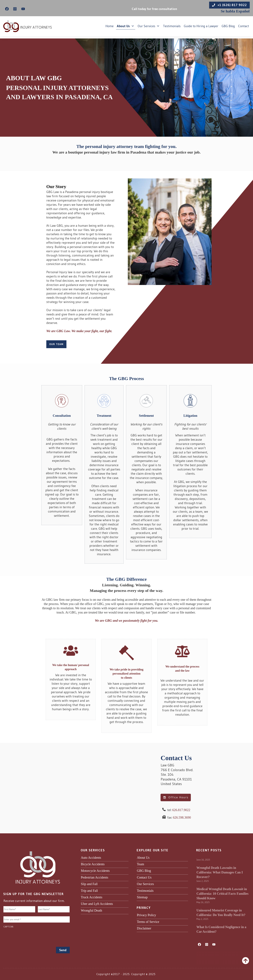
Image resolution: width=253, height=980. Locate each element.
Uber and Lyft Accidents (97, 904)
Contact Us (144, 877)
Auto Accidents (91, 858)
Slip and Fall (89, 884)
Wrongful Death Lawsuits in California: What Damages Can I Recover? (220, 872)
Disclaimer (144, 928)
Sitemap (142, 897)
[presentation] (28, 936)
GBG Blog (144, 871)
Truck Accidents (92, 897)
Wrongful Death (91, 910)
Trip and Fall (89, 891)
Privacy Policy (146, 915)
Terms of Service (148, 922)
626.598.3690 (182, 817)
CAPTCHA (8, 927)
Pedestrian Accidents (95, 877)
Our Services (145, 884)
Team (140, 864)
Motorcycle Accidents (95, 871)
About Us (143, 858)
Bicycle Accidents (93, 864)
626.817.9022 (181, 810)
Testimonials (145, 891)
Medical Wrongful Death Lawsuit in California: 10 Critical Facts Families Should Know (222, 894)
